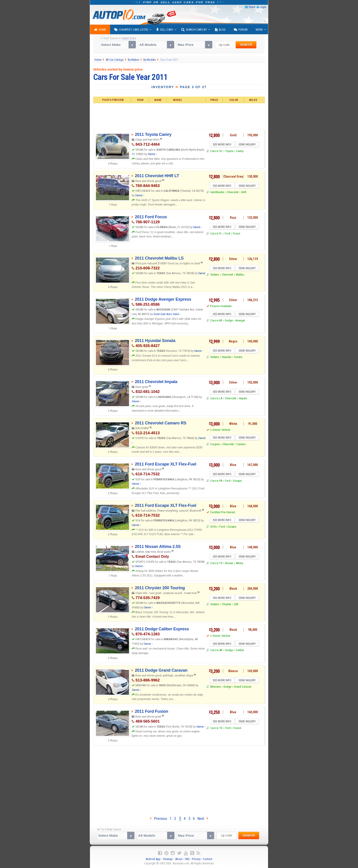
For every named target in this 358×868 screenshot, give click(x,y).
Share (252, 7)
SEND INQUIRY (247, 145)
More (259, 30)
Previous (158, 818)
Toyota (229, 152)
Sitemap (168, 859)
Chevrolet (233, 193)
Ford (227, 234)
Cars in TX (216, 564)
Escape (237, 481)
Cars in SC (216, 152)
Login (263, 7)
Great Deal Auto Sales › (167, 314)
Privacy (196, 859)
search (246, 44)
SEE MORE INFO (222, 145)
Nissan (229, 564)
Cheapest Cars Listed (131, 30)
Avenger (240, 321)
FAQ (187, 859)
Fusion (237, 729)
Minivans (216, 687)
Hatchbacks (217, 193)
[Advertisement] (179, 116)
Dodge (229, 321)
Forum (241, 30)
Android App (153, 859)
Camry (240, 152)
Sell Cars (165, 30)
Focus (237, 234)
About (179, 859)
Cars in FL (216, 234)
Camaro (241, 445)
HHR (244, 193)
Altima (240, 564)
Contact (208, 859)
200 (236, 605)
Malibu (240, 275)
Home (100, 30)
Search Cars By (194, 30)
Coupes (215, 445)
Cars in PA (216, 481)
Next (203, 818)
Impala (243, 399)
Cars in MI (216, 321)
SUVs (213, 527)
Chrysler (226, 605)
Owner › (152, 154)
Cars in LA (216, 399)
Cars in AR (216, 651)
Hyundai (226, 358)
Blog (220, 30)
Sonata (238, 358)
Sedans (215, 275)
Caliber (240, 651)
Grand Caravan (243, 687)
